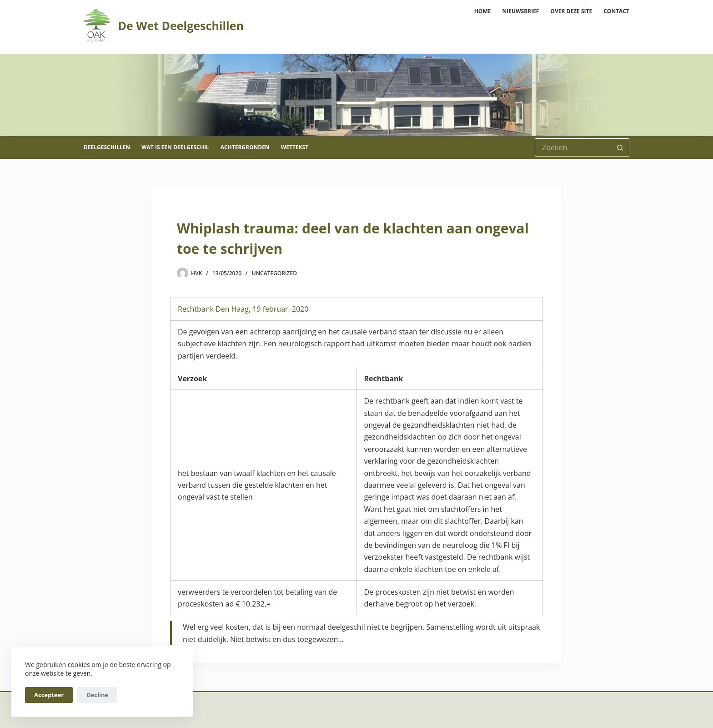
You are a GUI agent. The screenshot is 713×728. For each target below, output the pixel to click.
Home (483, 11)
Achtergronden (245, 147)
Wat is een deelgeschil (175, 147)
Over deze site (571, 11)
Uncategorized (274, 273)
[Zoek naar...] (573, 147)
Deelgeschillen (107, 147)
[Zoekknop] (620, 147)
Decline (97, 695)
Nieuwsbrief (520, 11)
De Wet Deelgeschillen (181, 25)
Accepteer (49, 695)
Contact (616, 11)
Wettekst (295, 147)
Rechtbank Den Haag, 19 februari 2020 (243, 309)
